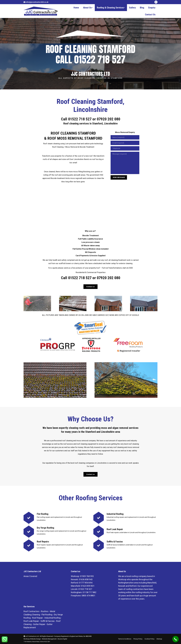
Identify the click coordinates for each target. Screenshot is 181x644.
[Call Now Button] (176, 639)
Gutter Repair (39, 624)
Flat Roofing (47, 615)
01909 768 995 (87, 576)
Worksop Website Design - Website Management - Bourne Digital (45, 639)
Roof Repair (38, 618)
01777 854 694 (86, 583)
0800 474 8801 (88, 596)
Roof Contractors (31, 611)
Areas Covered (30, 576)
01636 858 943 (86, 579)
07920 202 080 (108, 119)
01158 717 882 (89, 592)
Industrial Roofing (52, 618)
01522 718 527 (80, 119)
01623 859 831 (88, 586)
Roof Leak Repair (31, 621)
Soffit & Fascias (48, 621)
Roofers (45, 611)
